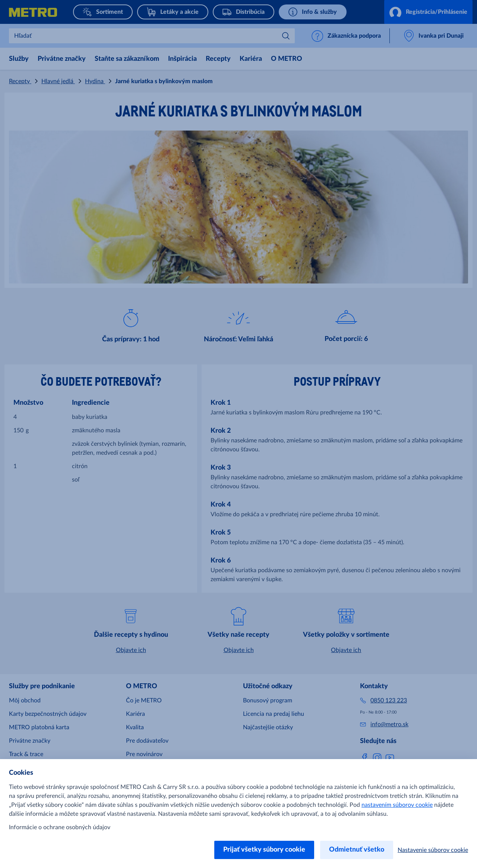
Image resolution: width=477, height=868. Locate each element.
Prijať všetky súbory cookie (264, 850)
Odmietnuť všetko (357, 850)
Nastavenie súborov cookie (433, 850)
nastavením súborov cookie (397, 805)
